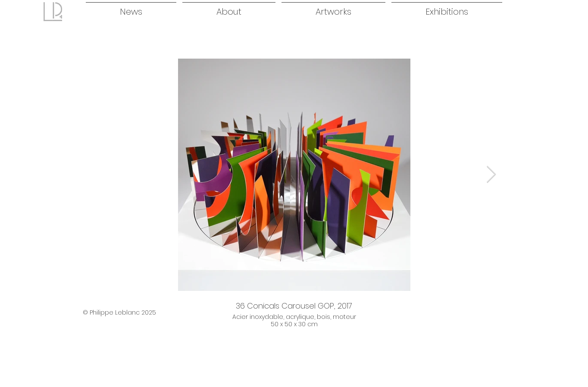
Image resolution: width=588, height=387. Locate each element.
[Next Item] (491, 175)
